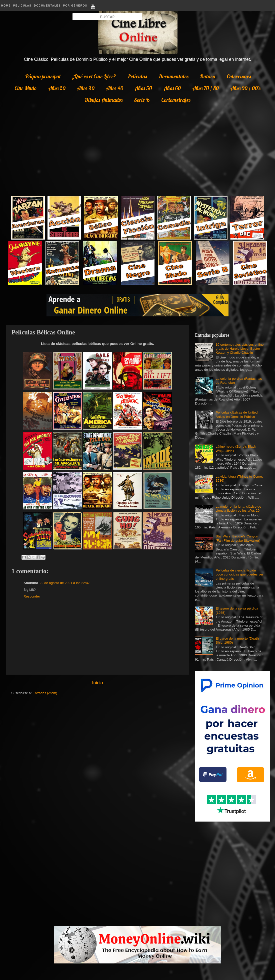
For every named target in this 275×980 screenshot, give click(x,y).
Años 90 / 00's (245, 88)
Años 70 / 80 (205, 88)
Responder (32, 596)
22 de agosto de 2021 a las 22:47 (65, 583)
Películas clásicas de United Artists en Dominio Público (236, 414)
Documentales (47, 6)
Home (6, 6)
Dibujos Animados (103, 100)
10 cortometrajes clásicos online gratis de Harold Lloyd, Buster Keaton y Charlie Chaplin (239, 349)
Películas (22, 6)
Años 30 (86, 88)
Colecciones (239, 76)
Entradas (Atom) (45, 693)
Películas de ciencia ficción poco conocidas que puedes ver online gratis (239, 574)
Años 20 (57, 88)
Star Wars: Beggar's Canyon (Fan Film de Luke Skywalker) (238, 538)
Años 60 (172, 88)
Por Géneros (75, 6)
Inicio (97, 683)
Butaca (207, 76)
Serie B (142, 100)
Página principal (43, 76)
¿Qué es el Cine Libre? (94, 76)
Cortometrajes (176, 100)
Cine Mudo (26, 88)
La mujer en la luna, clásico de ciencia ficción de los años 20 (238, 509)
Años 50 (143, 88)
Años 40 (115, 88)
